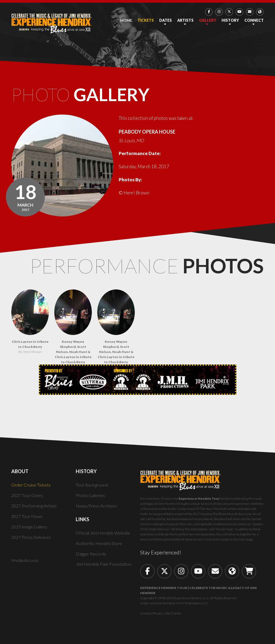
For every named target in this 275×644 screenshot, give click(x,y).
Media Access (25, 563)
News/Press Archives (97, 508)
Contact (146, 616)
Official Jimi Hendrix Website (105, 536)
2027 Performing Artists (36, 508)
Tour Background (92, 487)
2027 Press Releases (32, 540)
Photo (91, 96)
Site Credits (173, 616)
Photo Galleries (92, 498)
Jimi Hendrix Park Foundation (105, 567)
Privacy (158, 616)
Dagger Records (92, 556)
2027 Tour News (28, 519)
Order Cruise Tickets (32, 487)
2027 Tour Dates (28, 498)
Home (126, 20)
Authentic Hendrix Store (100, 546)
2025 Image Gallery (31, 529)
